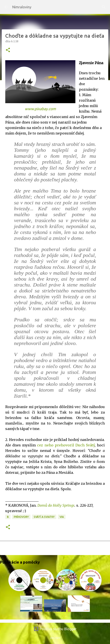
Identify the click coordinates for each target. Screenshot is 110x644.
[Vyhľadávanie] (104, 7)
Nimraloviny (22, 7)
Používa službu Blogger (55, 629)
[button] (8, 50)
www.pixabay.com (40, 109)
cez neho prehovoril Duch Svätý (66, 445)
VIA (62, 517)
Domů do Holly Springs (56, 505)
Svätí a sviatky (44, 517)
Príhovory (21, 517)
